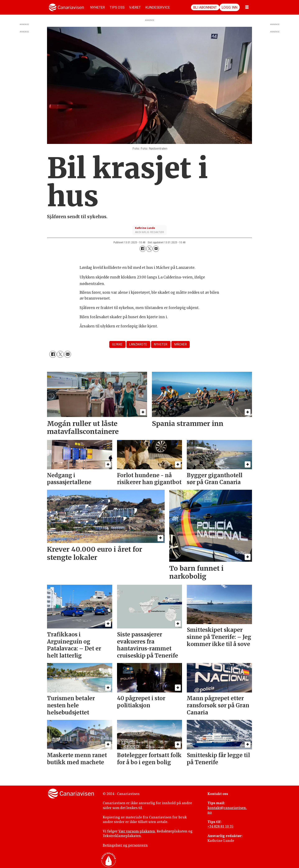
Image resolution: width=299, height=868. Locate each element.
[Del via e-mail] (156, 249)
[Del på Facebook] (143, 249)
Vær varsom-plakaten (137, 831)
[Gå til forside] (66, 7)
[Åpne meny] (247, 7)
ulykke (117, 344)
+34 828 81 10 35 (220, 826)
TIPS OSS (117, 7)
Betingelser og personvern (125, 845)
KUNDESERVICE (158, 7)
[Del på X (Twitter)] (149, 249)
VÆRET (135, 7)
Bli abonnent (205, 7)
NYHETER (98, 7)
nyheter (161, 344)
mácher (181, 344)
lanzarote (138, 344)
